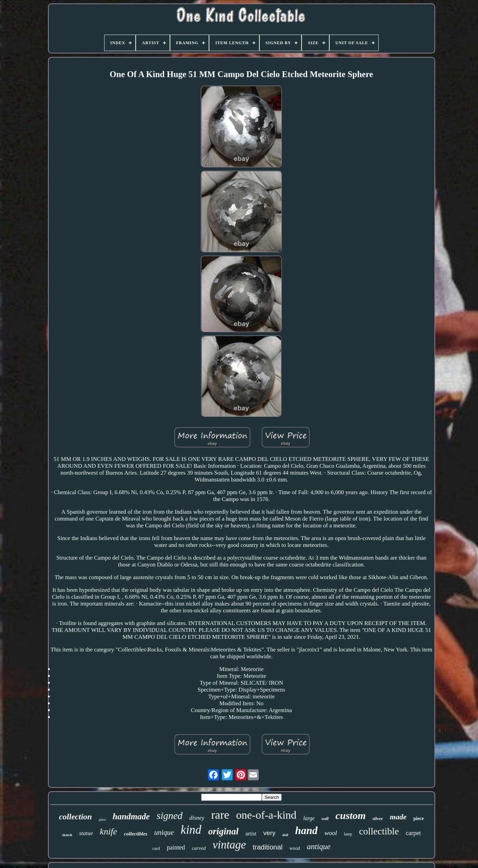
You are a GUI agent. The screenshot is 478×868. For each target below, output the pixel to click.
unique (164, 832)
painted (176, 847)
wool (331, 833)
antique (319, 847)
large (309, 818)
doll (285, 835)
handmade (131, 816)
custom (351, 815)
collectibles (136, 834)
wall (325, 819)
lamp (348, 834)
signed (170, 816)
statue (86, 833)
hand (306, 830)
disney (197, 818)
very (269, 833)
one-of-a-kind (266, 815)
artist (251, 834)
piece (418, 818)
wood (295, 848)
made (398, 817)
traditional (268, 847)
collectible (379, 831)
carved (199, 848)
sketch (67, 835)
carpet (413, 833)
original (224, 831)
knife (108, 832)
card (156, 848)
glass (102, 820)
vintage (229, 845)
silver (378, 818)
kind (191, 830)
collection (75, 817)
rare (220, 815)
